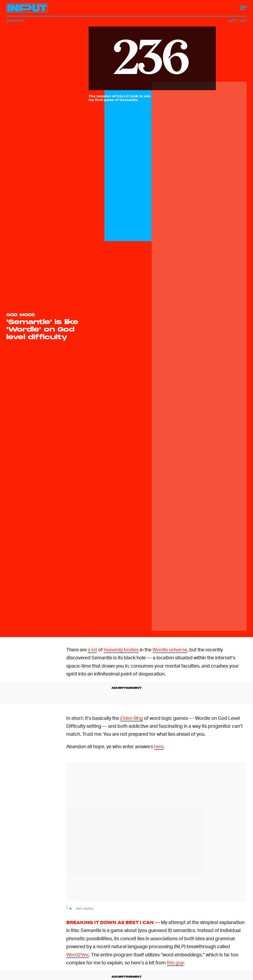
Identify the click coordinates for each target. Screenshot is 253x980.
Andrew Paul (16, 21)
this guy (175, 962)
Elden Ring (132, 718)
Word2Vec (78, 954)
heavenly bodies (121, 649)
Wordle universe (170, 649)
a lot (92, 649)
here (159, 746)
